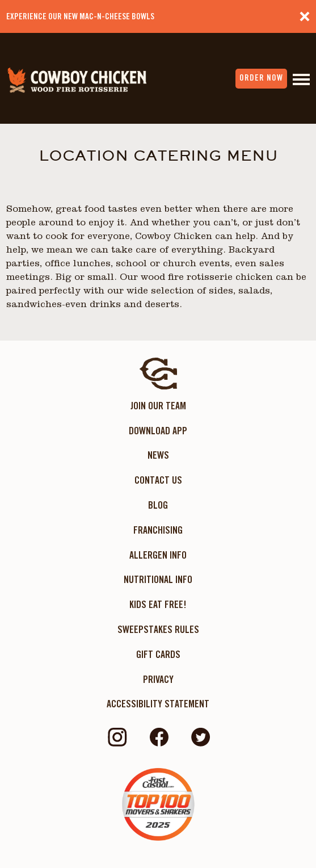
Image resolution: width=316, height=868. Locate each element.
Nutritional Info (158, 579)
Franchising (158, 530)
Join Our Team (158, 406)
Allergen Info (158, 555)
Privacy (158, 679)
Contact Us (158, 480)
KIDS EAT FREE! (158, 604)
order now (261, 78)
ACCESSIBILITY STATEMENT (158, 704)
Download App (158, 431)
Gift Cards (158, 654)
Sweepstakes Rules (158, 629)
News (158, 455)
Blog (158, 505)
